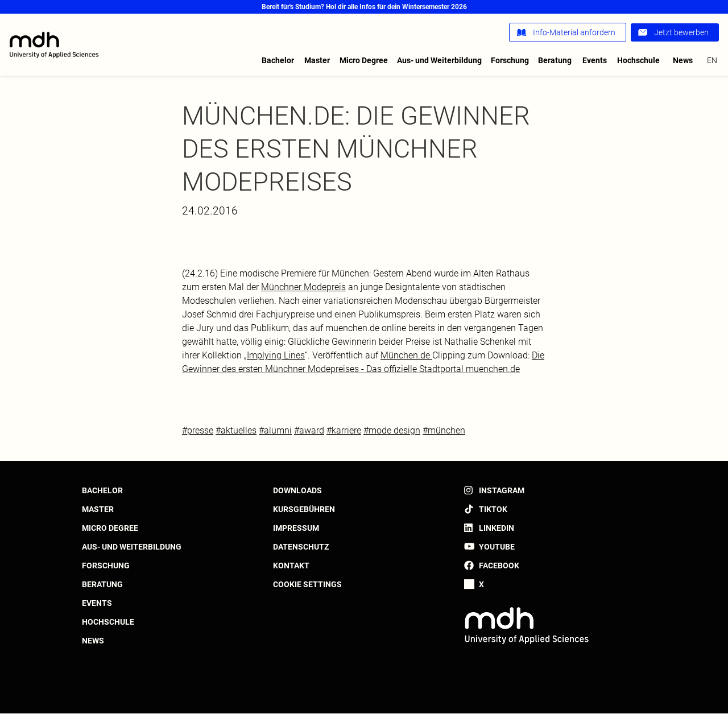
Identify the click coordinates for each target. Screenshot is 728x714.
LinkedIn (497, 528)
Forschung (510, 60)
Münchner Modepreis (303, 287)
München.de (406, 355)
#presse (198, 430)
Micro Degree (364, 60)
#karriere (344, 430)
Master (317, 60)
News (683, 60)
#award (309, 430)
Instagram (502, 490)
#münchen (444, 430)
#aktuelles (236, 430)
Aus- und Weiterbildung (439, 60)
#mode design (392, 430)
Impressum (296, 528)
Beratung (555, 60)
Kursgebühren (304, 509)
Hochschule (638, 60)
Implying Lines (276, 355)
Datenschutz (301, 547)
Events (595, 60)
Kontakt (291, 566)
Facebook (499, 566)
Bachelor (278, 60)
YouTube (497, 547)
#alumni (275, 430)
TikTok (493, 509)
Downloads (297, 490)
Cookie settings (307, 584)
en (712, 60)
